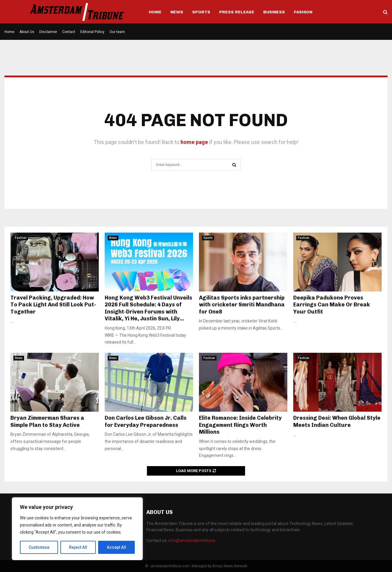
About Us (27, 32)
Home (155, 12)
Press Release (237, 12)
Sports (201, 12)
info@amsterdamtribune (192, 540)
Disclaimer (48, 32)
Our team (117, 32)
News (177, 12)
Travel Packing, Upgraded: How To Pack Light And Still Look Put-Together (53, 305)
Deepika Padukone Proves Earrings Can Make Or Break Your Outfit (332, 305)
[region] (77, 529)
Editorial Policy (92, 32)
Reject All (78, 547)
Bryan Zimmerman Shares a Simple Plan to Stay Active (47, 421)
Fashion (303, 12)
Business (274, 12)
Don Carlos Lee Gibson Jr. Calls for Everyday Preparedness (146, 421)
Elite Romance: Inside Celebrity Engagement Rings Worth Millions (240, 425)
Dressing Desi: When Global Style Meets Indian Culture (337, 421)
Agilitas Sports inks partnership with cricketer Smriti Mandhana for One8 (242, 305)
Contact (69, 32)
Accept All (116, 547)
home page (194, 142)
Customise (39, 547)
